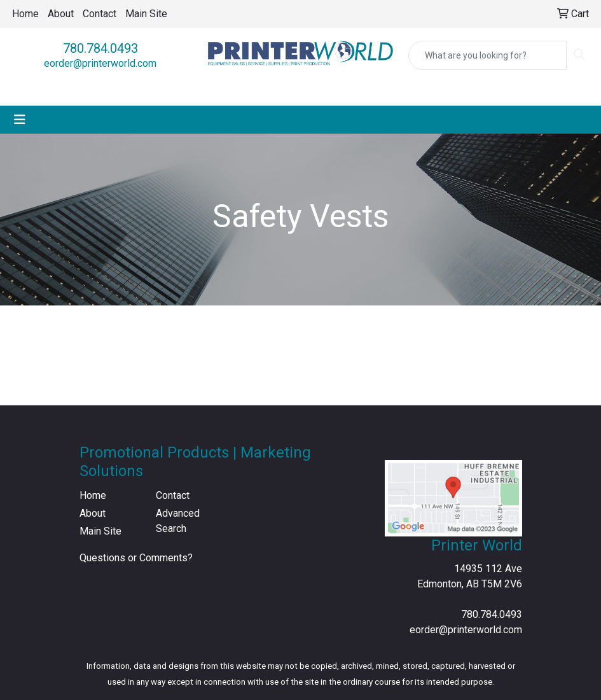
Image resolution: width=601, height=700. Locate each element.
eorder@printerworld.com (100, 63)
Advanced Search (178, 521)
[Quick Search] (487, 55)
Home (25, 14)
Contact (100, 14)
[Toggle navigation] (20, 120)
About (61, 14)
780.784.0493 (100, 48)
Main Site (146, 14)
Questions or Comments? (136, 558)
